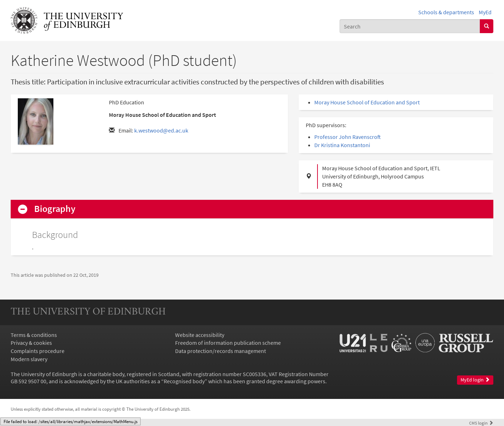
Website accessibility (200, 335)
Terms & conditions (34, 335)
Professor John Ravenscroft (348, 137)
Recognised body (184, 381)
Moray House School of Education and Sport (367, 102)
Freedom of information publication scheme (228, 343)
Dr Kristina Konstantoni (342, 145)
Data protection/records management (220, 351)
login (481, 423)
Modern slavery (29, 359)
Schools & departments (446, 12)
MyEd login (475, 380)
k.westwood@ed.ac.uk (161, 130)
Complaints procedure (38, 351)
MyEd (485, 12)
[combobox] (410, 26)
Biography (55, 209)
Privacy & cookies (31, 343)
